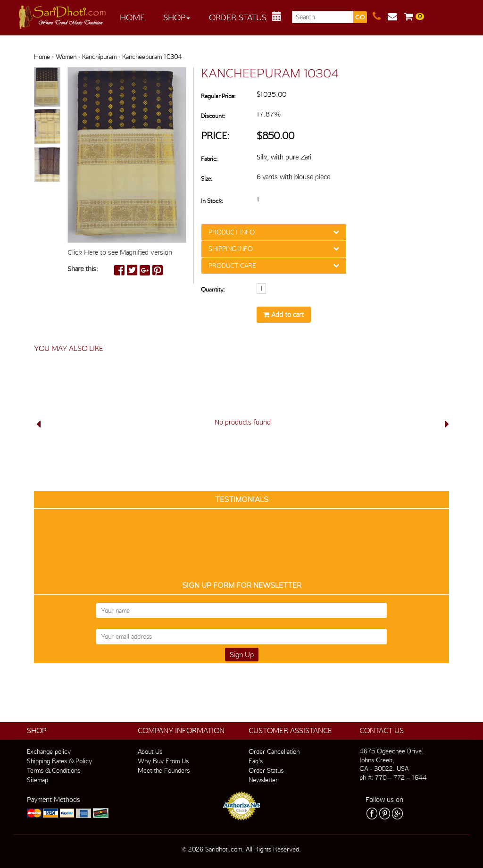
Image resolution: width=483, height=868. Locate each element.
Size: (207, 179)
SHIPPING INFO (231, 249)
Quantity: (213, 289)
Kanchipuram (99, 57)
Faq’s (256, 761)
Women (66, 57)
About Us (150, 751)
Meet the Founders (164, 770)
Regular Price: (218, 96)
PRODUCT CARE (232, 266)
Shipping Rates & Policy (59, 761)
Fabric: (209, 159)
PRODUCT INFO (232, 232)
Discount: (213, 116)
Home (132, 17)
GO (360, 17)
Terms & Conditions (54, 770)
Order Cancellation (274, 751)
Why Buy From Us (163, 761)
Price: (215, 136)
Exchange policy (49, 751)
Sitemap (37, 780)
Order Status (238, 17)
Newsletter (263, 780)
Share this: (83, 269)
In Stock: (212, 201)
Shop (177, 17)
